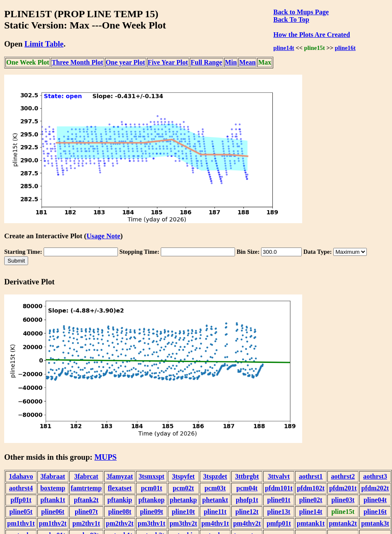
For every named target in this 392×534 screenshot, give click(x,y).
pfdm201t (343, 488)
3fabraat (53, 476)
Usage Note (103, 236)
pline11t (215, 512)
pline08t (120, 512)
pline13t (279, 512)
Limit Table (44, 44)
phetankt (215, 500)
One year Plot (125, 62)
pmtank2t (343, 523)
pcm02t (183, 488)
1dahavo (21, 476)
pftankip (120, 500)
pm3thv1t (152, 523)
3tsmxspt (151, 476)
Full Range (206, 62)
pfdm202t (375, 488)
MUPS (106, 457)
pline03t (343, 500)
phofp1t (247, 500)
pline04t (375, 500)
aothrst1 (311, 476)
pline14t (284, 48)
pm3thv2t (183, 523)
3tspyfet (183, 476)
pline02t (311, 500)
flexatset (120, 488)
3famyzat (120, 476)
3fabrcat (86, 476)
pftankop (152, 500)
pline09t (151, 512)
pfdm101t (279, 488)
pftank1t (53, 500)
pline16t (345, 48)
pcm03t (215, 488)
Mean (247, 62)
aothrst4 (21, 488)
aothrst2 (343, 476)
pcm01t (152, 488)
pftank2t (86, 500)
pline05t (21, 512)
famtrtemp (86, 488)
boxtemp (53, 488)
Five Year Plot (168, 62)
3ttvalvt (279, 476)
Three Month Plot (77, 62)
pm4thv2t (247, 523)
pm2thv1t (86, 523)
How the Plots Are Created (311, 35)
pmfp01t (279, 523)
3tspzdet (215, 476)
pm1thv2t (53, 523)
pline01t (279, 500)
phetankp (183, 500)
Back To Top (291, 20)
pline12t (247, 512)
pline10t (183, 512)
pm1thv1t (21, 523)
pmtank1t (311, 523)
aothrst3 (375, 476)
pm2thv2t (120, 523)
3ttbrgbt (247, 476)
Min (231, 62)
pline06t (53, 512)
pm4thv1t (215, 523)
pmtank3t (375, 523)
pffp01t (21, 500)
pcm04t (247, 488)
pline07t (86, 512)
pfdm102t (311, 488)
